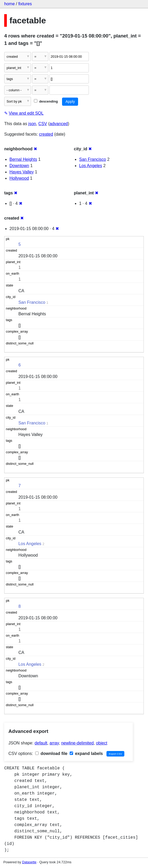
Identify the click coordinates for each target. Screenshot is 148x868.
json (32, 124)
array (54, 743)
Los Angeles (91, 166)
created (46, 134)
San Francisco (93, 159)
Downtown (19, 166)
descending (46, 101)
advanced (59, 124)
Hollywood (19, 178)
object (102, 743)
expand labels (86, 753)
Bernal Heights (23, 159)
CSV (43, 124)
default (41, 743)
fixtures (25, 4)
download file (51, 753)
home (9, 4)
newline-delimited (78, 743)
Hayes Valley (22, 172)
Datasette (29, 862)
